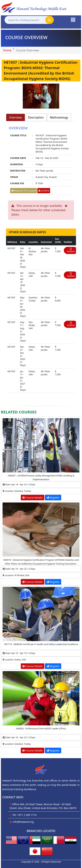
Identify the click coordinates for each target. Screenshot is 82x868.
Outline (44, 191)
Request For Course (24, 191)
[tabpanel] (41, 161)
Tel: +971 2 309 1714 (25, 815)
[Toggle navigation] (73, 20)
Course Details (33, 498)
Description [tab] (36, 117)
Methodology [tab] (59, 117)
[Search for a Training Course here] (25, 20)
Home (7, 50)
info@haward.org (23, 822)
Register (53, 498)
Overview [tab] (15, 117)
